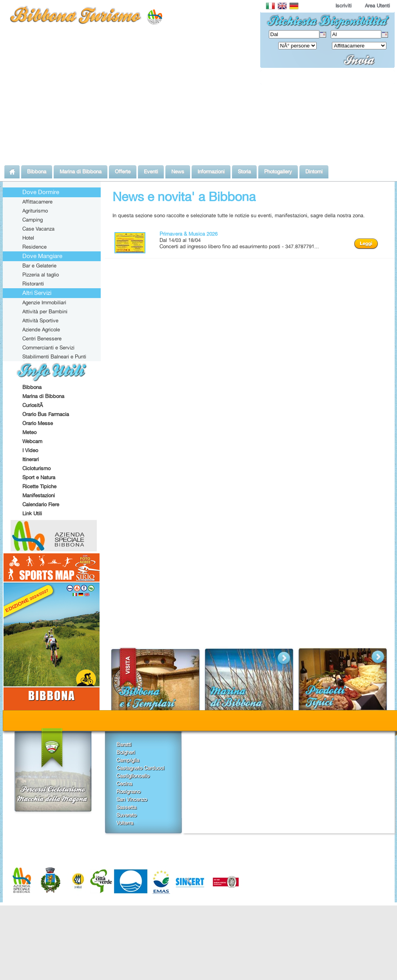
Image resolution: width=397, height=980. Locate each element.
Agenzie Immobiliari (44, 302)
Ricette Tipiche (39, 486)
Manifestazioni (39, 495)
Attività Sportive (40, 320)
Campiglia (128, 760)
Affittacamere (37, 202)
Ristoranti (33, 284)
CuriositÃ (33, 405)
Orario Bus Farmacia (46, 414)
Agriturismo (35, 211)
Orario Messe (38, 423)
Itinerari (31, 459)
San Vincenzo (132, 799)
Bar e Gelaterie (39, 265)
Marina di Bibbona (43, 396)
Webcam (32, 441)
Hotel (28, 238)
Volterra (125, 823)
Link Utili (32, 513)
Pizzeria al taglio (41, 275)
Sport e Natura (39, 477)
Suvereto (126, 815)
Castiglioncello (133, 776)
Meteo (29, 432)
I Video (30, 450)
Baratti (124, 744)
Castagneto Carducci (140, 768)
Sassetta (126, 807)
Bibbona (32, 387)
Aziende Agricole (41, 329)
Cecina (124, 784)
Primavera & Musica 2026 (189, 234)
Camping (33, 220)
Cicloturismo (36, 468)
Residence (34, 247)
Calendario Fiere (41, 504)
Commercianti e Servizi (48, 347)
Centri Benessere (42, 338)
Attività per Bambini (45, 311)
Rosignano (128, 791)
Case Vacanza (38, 229)
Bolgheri (126, 752)
